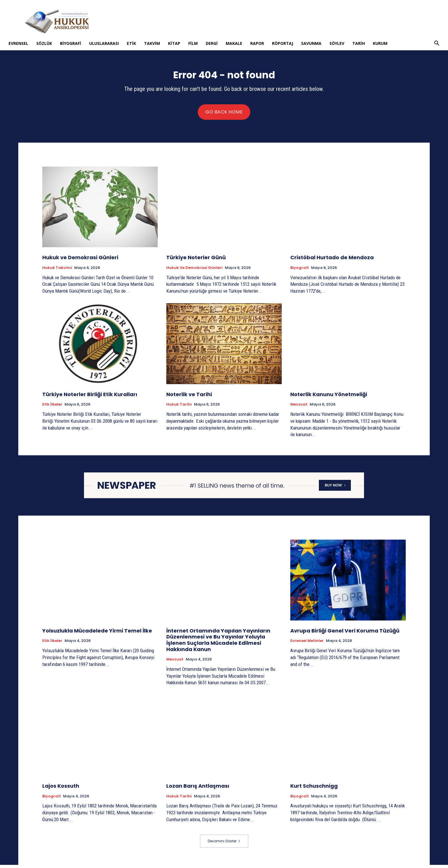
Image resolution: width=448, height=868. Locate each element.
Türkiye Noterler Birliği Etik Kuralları (90, 397)
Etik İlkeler (52, 408)
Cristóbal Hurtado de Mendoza (332, 261)
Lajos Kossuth (61, 789)
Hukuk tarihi (179, 408)
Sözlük (44, 43)
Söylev (337, 43)
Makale (234, 43)
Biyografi (71, 43)
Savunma (311, 43)
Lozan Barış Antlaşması (198, 789)
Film (193, 43)
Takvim (152, 43)
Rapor (257, 43)
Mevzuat (299, 408)
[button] (437, 44)
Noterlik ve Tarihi (189, 397)
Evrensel (18, 43)
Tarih (359, 43)
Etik (131, 43)
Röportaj (283, 43)
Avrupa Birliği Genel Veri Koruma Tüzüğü (345, 634)
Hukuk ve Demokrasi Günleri (80, 261)
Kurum (380, 43)
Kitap (174, 43)
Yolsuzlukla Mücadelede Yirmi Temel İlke (97, 634)
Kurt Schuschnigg (314, 789)
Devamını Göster (224, 844)
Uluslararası (104, 43)
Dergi (212, 43)
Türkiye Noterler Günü (196, 261)
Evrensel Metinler (307, 644)
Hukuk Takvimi (57, 271)
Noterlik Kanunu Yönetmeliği (329, 397)
